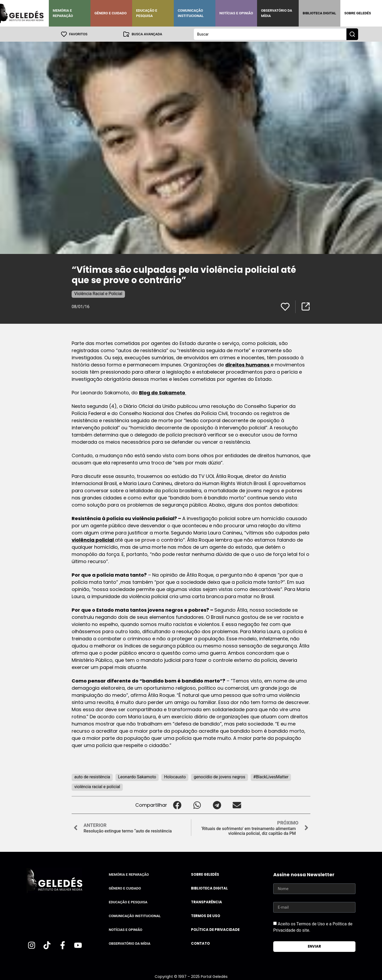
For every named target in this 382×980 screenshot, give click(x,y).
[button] (177, 805)
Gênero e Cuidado (111, 13)
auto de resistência (92, 777)
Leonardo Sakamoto (137, 777)
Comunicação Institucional (191, 13)
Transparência (207, 902)
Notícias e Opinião (236, 13)
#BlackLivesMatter (271, 777)
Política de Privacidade (215, 929)
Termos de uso (206, 916)
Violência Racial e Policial (98, 293)
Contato (200, 943)
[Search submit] (352, 34)
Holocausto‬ (175, 777)
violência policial (93, 540)
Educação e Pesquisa (147, 13)
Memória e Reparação (63, 13)
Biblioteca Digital (319, 13)
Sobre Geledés (358, 13)
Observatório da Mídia (277, 13)
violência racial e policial (97, 786)
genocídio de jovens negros (219, 777)
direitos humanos (248, 364)
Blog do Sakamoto (163, 392)
